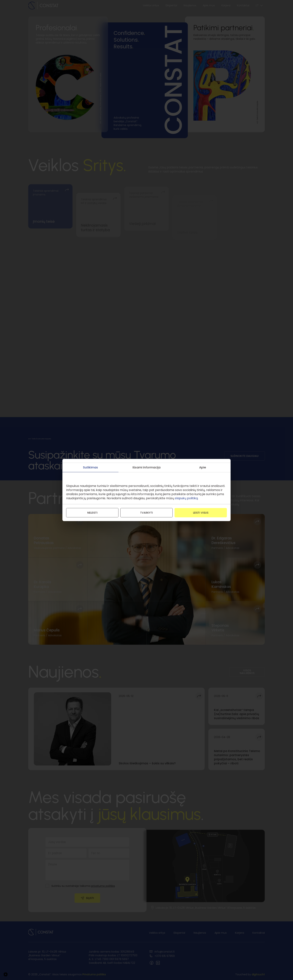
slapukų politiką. (187, 498)
